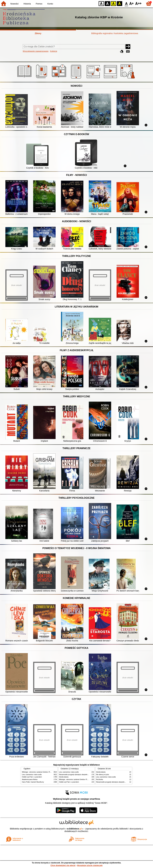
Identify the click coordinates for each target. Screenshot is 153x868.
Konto (50, 4)
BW (107, 3)
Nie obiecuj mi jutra (102, 775)
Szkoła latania (64, 777)
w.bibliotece (74, 829)
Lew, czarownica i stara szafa (32, 775)
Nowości (14, 4)
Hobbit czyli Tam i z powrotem (32, 777)
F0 (126, 3)
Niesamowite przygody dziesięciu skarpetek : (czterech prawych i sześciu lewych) (86, 775)
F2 (138, 3)
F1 (132, 3)
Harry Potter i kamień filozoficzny (33, 782)
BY (119, 3)
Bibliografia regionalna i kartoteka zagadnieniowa (115, 33)
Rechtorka (100, 779)
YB (113, 3)
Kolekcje (53, 51)
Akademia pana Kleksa (30, 779)
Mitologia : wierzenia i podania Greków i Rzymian (38, 772)
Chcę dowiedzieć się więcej (63, 865)
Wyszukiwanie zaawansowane (36, 51)
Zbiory (38, 33)
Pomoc (39, 4)
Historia (27, 4)
